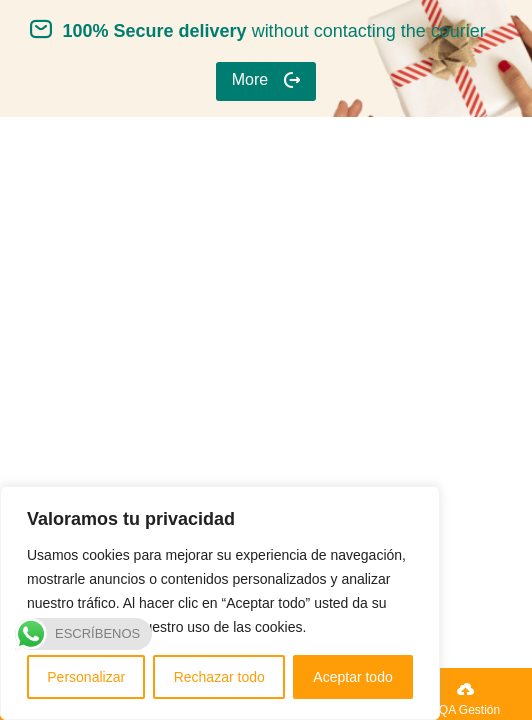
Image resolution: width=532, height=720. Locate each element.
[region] (220, 603)
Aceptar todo (352, 677)
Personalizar (86, 677)
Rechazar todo (219, 677)
